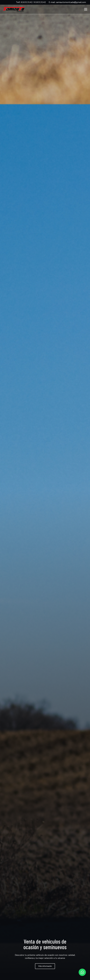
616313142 (27, 2)
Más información (45, 966)
